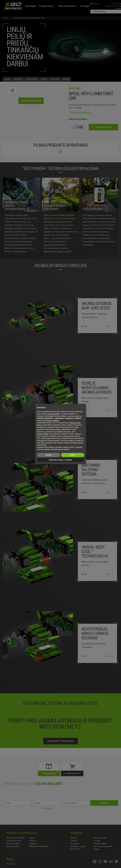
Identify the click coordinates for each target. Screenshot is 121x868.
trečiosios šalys (75, 423)
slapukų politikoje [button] (53, 421)
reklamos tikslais (43, 434)
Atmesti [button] (48, 455)
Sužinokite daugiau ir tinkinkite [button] (60, 460)
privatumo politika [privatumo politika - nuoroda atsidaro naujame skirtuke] (53, 414)
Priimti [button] (73, 455)
